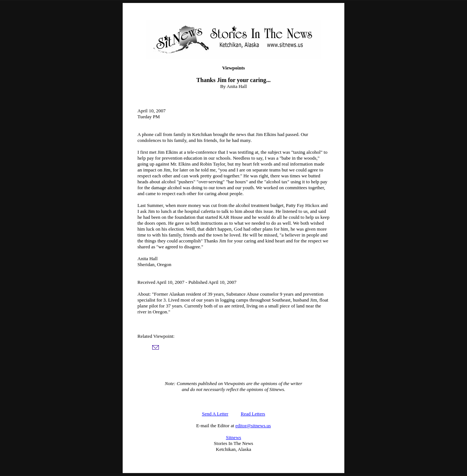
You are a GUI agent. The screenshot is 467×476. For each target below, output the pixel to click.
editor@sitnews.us (253, 426)
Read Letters (253, 414)
